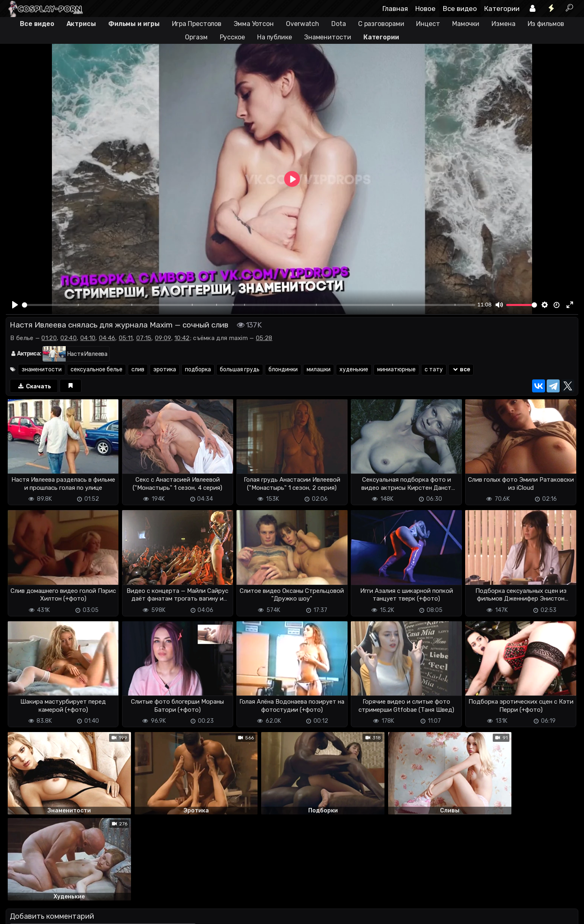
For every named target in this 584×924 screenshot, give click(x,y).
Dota (339, 24)
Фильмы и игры (134, 24)
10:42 (182, 338)
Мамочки (466, 24)
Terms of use (47, 912)
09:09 (163, 338)
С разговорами (381, 24)
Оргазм (196, 37)
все (461, 369)
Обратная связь (90, 912)
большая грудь (240, 369)
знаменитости (42, 369)
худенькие (354, 369)
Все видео (460, 9)
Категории (502, 9)
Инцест (428, 24)
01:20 (49, 338)
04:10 (88, 338)
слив (138, 369)
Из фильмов (546, 24)
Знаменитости (328, 37)
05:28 (264, 338)
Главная (395, 9)
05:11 (126, 338)
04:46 (107, 338)
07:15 (144, 338)
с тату (434, 369)
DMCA (19, 912)
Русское (232, 37)
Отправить (38, 880)
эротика (165, 369)
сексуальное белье (97, 369)
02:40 (69, 338)
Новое (425, 9)
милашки (319, 369)
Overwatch (303, 24)
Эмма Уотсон (254, 24)
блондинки (283, 369)
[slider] (248, 305)
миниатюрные (396, 369)
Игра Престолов (197, 24)
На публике (275, 37)
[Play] (15, 305)
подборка (198, 369)
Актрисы (81, 24)
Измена (503, 24)
